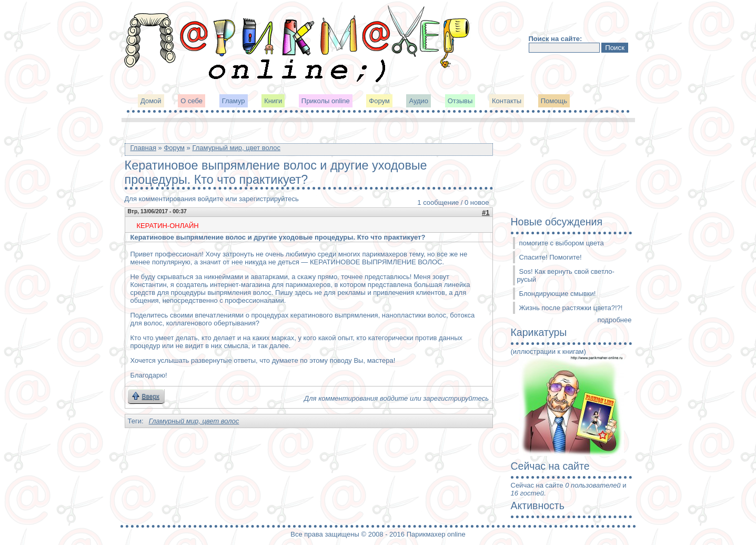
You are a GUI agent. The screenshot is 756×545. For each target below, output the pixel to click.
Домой (151, 101)
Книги (273, 101)
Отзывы (460, 101)
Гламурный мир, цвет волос (236, 148)
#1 (486, 212)
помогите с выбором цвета (562, 243)
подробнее (614, 320)
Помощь (554, 101)
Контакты (507, 101)
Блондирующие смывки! (558, 294)
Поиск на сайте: (556, 39)
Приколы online (326, 101)
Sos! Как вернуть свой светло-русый (566, 275)
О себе (191, 101)
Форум (379, 101)
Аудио (419, 101)
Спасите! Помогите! (551, 257)
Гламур (234, 101)
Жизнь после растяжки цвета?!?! (571, 308)
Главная (143, 148)
